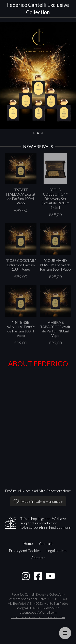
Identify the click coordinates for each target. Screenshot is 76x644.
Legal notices (57, 551)
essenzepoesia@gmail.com (38, 612)
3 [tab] (42, 133)
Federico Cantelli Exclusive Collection (38, 9)
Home (28, 543)
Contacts (38, 558)
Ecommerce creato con (38, 617)
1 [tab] (34, 133)
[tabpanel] (38, 76)
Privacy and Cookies (25, 551)
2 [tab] (38, 133)
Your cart (46, 543)
